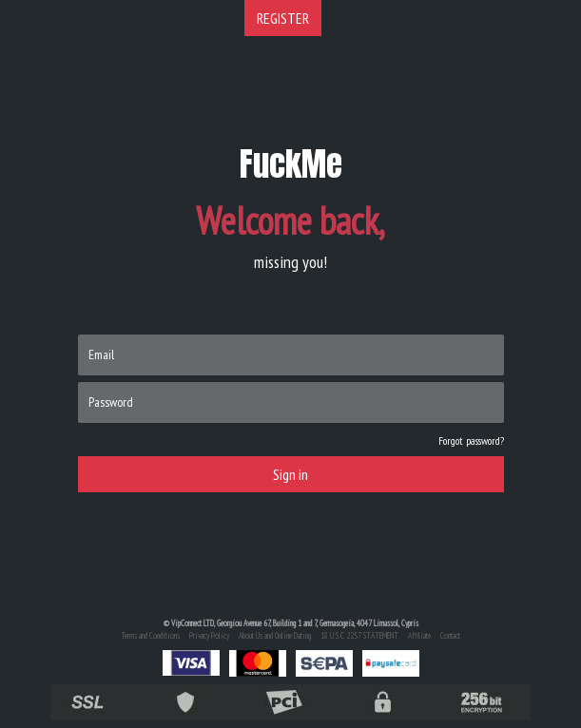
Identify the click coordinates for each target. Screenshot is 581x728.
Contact (450, 635)
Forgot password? (471, 441)
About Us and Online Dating (275, 635)
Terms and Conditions (150, 635)
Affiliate (419, 635)
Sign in (290, 474)
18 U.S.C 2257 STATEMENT (359, 635)
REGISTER (283, 18)
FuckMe (291, 164)
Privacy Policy (209, 635)
